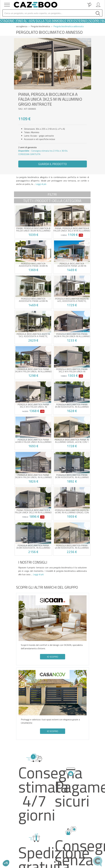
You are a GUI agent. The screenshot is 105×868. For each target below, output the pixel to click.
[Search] (48, 13)
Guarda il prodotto (52, 164)
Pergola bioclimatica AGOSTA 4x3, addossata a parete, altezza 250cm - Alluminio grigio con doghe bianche (72, 300)
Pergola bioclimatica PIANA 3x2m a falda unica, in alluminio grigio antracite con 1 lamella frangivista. (33, 370)
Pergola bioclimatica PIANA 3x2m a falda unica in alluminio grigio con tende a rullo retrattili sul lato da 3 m (72, 335)
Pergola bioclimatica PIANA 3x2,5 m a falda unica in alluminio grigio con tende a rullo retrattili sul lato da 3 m (72, 370)
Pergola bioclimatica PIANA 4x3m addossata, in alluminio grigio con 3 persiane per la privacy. (72, 547)
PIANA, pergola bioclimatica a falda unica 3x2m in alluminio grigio (33, 229)
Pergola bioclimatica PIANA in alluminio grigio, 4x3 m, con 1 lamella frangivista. (72, 441)
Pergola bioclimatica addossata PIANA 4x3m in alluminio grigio (72, 265)
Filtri (52, 194)
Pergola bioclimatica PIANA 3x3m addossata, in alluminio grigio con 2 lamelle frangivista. (72, 476)
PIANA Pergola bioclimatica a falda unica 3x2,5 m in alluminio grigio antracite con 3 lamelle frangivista (33, 511)
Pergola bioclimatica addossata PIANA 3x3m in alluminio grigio (33, 265)
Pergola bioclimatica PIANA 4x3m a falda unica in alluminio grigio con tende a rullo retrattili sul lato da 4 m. (33, 441)
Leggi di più (41, 184)
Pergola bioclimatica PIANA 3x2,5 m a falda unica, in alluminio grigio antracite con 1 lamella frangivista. (33, 406)
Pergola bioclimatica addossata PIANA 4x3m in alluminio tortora (33, 300)
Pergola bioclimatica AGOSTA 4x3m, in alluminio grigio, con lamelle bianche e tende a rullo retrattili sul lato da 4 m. (72, 511)
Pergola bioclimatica (40, 26)
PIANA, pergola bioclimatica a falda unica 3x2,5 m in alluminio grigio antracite (72, 229)
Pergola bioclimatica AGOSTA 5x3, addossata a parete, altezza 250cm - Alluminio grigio (33, 335)
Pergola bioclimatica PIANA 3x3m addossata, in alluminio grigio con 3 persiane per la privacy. (33, 547)
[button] (20, 64)
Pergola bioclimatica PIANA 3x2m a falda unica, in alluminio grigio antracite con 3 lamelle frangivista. (33, 476)
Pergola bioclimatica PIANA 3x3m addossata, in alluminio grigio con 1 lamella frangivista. (72, 406)
